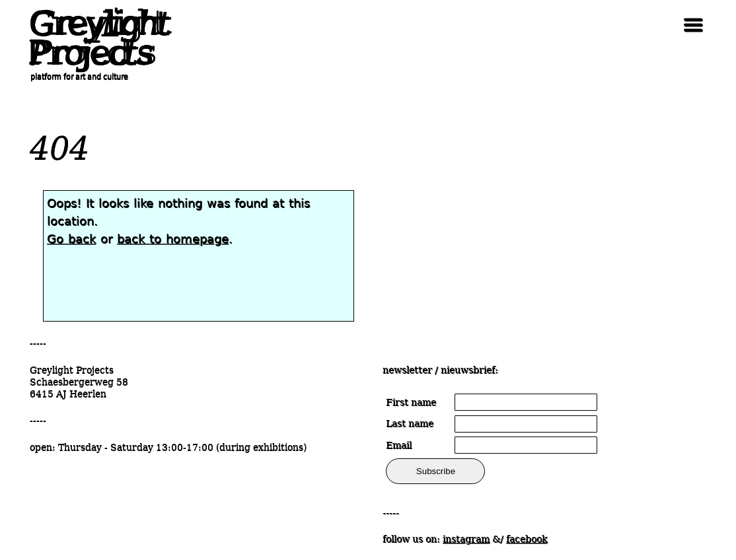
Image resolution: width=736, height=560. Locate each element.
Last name (410, 423)
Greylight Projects (96, 38)
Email (399, 445)
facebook (527, 539)
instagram (466, 539)
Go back (71, 239)
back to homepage (173, 239)
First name (411, 402)
